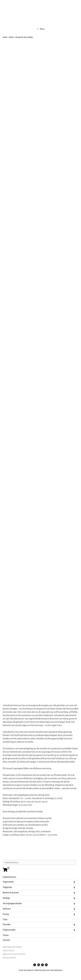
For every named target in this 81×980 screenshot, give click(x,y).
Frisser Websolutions (56, 970)
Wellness (39, 909)
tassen (6, 935)
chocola (6, 940)
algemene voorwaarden (14, 954)
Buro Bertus (43, 970)
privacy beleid (9, 958)
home (5, 37)
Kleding (39, 898)
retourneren (9, 950)
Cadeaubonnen (9, 877)
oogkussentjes (39, 930)
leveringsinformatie (12, 947)
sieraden (39, 925)
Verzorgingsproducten (39, 904)
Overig (39, 914)
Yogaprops (39, 887)
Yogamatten (39, 882)
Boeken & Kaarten (39, 893)
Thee (5, 920)
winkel (11, 37)
